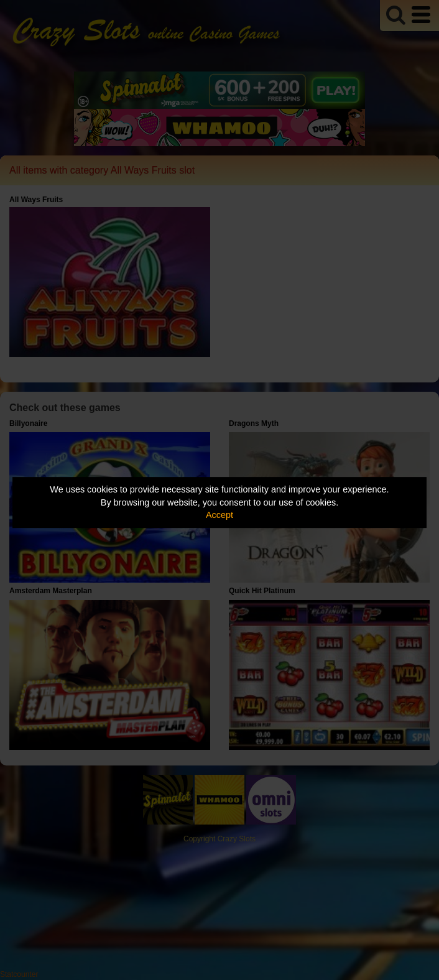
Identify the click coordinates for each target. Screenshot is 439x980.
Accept (220, 515)
